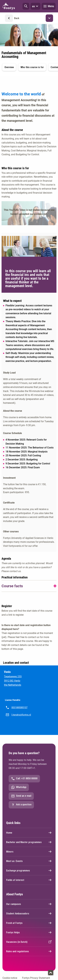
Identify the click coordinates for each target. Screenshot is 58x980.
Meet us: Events (29, 861)
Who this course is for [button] (32, 67)
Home (29, 833)
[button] (26, 6)
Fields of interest (29, 880)
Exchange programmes (29, 870)
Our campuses (29, 904)
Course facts (12, 586)
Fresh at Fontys (29, 923)
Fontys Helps (29, 932)
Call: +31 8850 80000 (24, 779)
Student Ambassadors (29, 913)
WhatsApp (19, 787)
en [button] (35, 6)
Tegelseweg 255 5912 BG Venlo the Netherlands (13, 681)
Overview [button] (9, 67)
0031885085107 (19, 707)
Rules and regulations (29, 951)
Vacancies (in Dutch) (29, 942)
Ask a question (21, 805)
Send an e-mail (21, 796)
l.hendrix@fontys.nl (21, 715)
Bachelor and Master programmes (29, 842)
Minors (29, 852)
